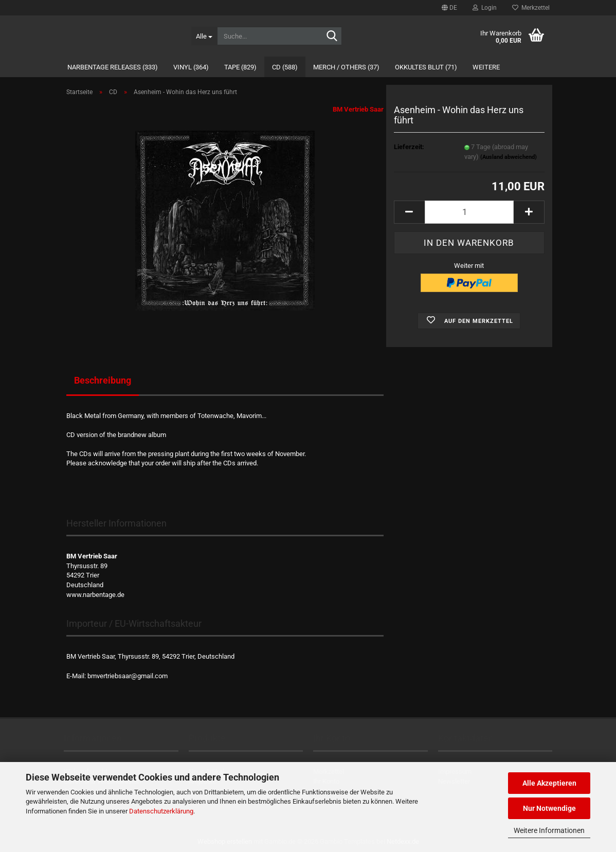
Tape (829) (240, 67)
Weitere (486, 67)
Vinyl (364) (191, 67)
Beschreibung (103, 380)
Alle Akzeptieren (549, 783)
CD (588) (285, 67)
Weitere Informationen (549, 830)
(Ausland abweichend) (509, 157)
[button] (449, 8)
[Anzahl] (469, 212)
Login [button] (485, 8)
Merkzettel (531, 8)
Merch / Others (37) (346, 67)
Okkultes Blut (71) (426, 67)
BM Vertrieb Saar (358, 109)
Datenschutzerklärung (161, 811)
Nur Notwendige (549, 808)
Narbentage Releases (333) (113, 67)
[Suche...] (204, 36)
